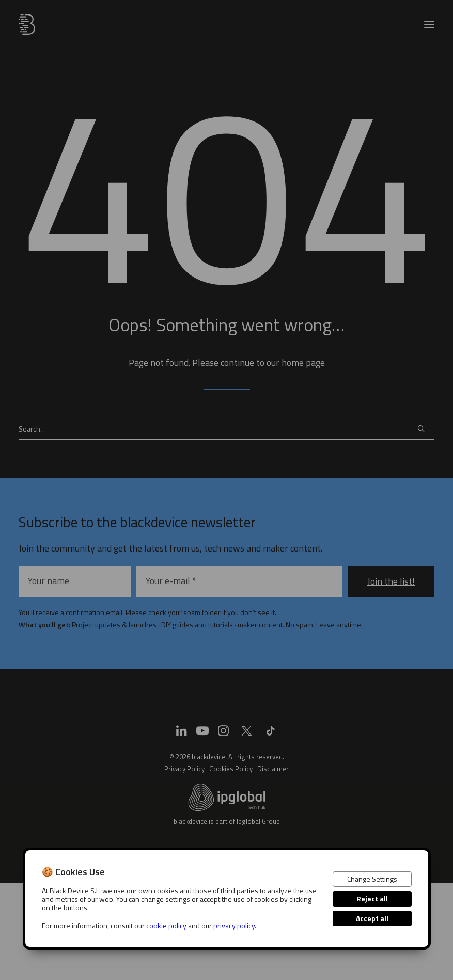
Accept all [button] (372, 918)
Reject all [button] (372, 899)
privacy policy (234, 925)
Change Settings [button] (372, 879)
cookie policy (166, 925)
